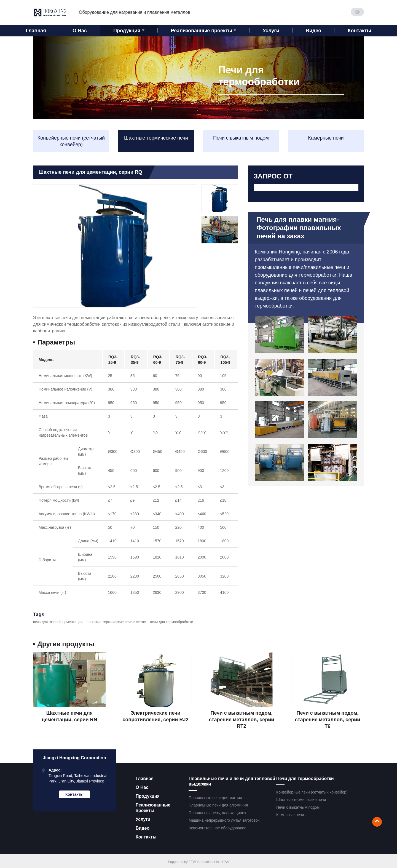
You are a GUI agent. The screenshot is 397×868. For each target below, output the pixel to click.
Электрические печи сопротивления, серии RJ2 (156, 716)
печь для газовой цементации (58, 622)
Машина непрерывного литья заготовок (224, 820)
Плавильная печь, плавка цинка (217, 813)
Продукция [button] (127, 31)
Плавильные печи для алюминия (218, 805)
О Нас (80, 31)
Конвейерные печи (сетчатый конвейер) (71, 141)
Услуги (271, 31)
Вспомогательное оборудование (218, 828)
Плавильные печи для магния (215, 798)
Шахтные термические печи (156, 138)
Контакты (359, 31)
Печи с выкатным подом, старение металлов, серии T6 (328, 720)
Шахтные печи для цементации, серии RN (69, 716)
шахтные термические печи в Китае (116, 622)
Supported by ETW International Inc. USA (198, 862)
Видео (314, 31)
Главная (36, 31)
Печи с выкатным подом (241, 138)
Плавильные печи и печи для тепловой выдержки (232, 781)
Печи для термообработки (305, 778)
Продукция (148, 796)
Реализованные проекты (153, 808)
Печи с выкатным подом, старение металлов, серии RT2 (242, 720)
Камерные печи (326, 138)
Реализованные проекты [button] (202, 31)
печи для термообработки (171, 622)
